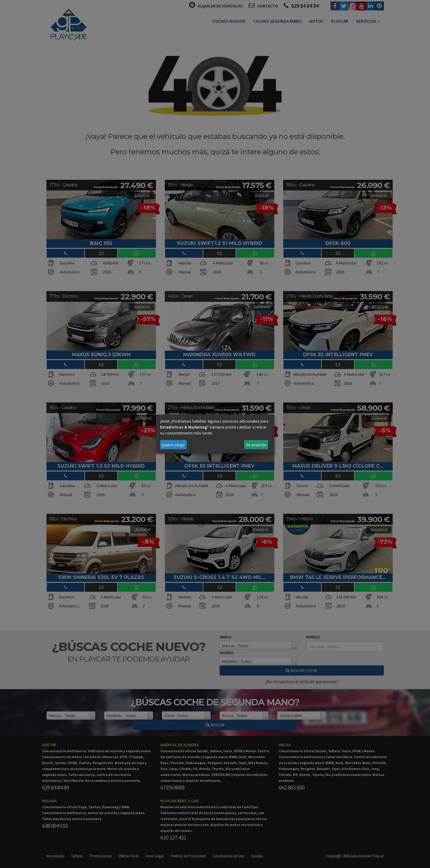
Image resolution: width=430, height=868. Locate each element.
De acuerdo (256, 445)
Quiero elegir (173, 445)
